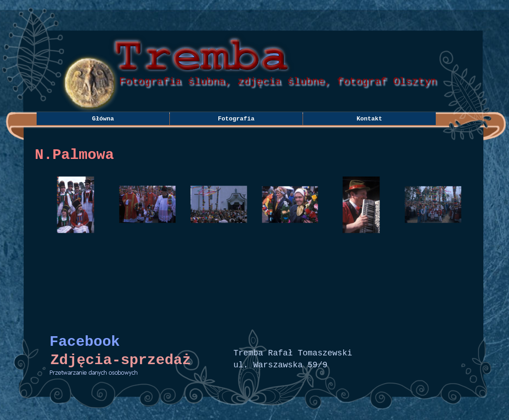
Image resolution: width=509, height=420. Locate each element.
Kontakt (369, 119)
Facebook (85, 342)
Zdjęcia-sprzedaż (121, 360)
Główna (103, 119)
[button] (76, 205)
